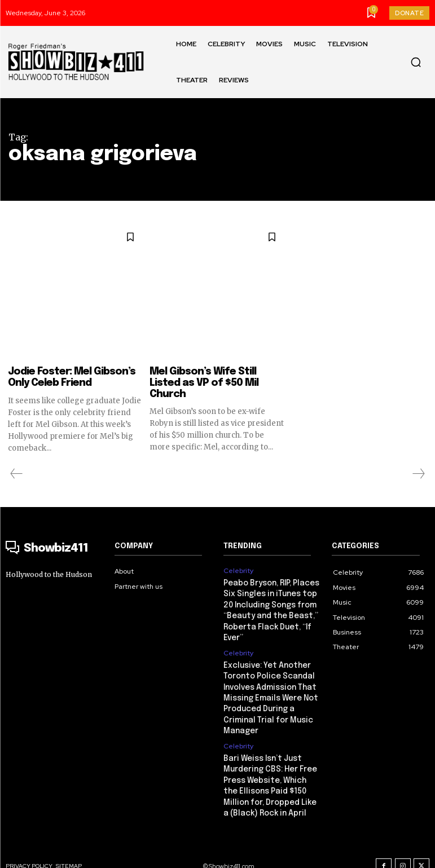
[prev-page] (17, 474)
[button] (416, 62)
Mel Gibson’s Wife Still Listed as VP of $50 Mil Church (204, 383)
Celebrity (238, 571)
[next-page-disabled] (418, 474)
